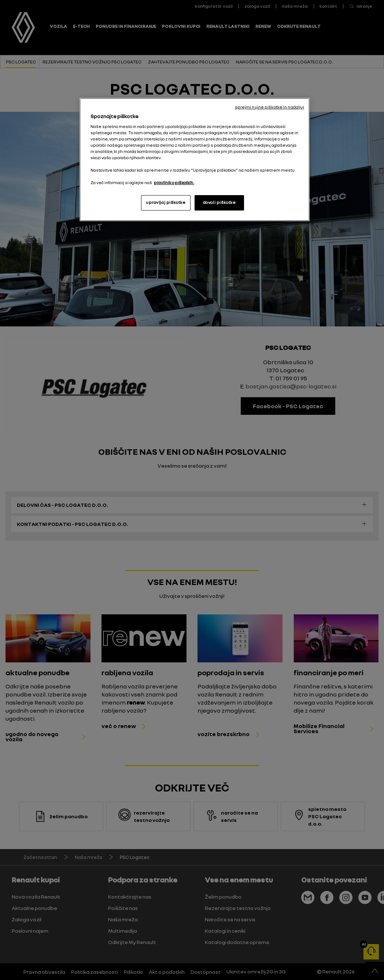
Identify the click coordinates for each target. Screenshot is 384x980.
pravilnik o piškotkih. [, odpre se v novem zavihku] (174, 183)
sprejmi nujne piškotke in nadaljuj (270, 107)
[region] (195, 160)
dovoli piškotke (219, 202)
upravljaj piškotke (166, 202)
